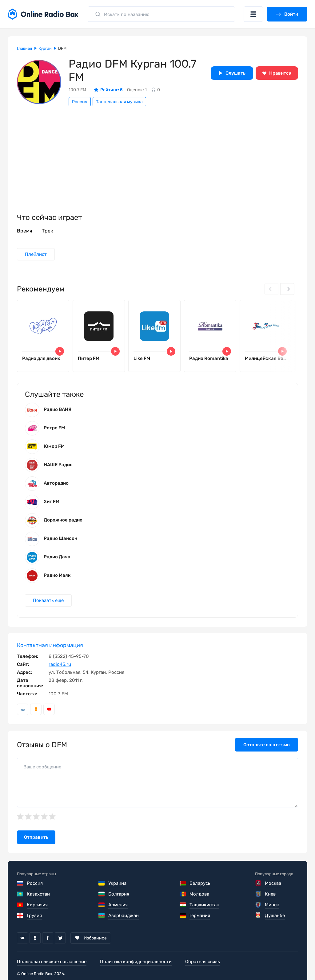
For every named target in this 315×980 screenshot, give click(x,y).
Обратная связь (203, 962)
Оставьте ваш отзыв (267, 745)
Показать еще (48, 600)
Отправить (36, 837)
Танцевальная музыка (119, 102)
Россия (80, 102)
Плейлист (36, 254)
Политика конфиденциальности (136, 962)
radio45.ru (60, 664)
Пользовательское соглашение (52, 962)
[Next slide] (287, 289)
